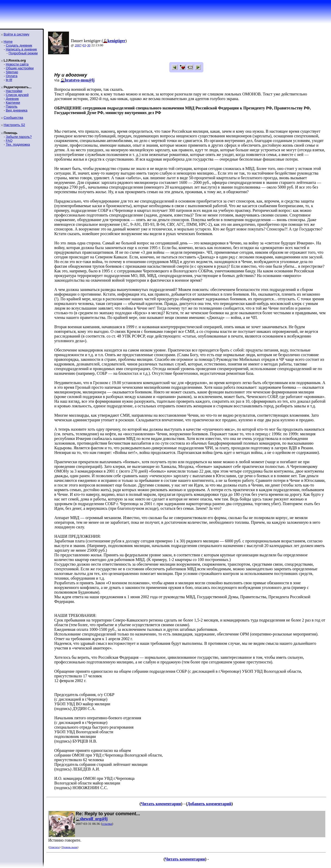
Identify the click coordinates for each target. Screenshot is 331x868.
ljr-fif (9, 80)
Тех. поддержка (18, 144)
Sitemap (12, 72)
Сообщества (13, 118)
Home (8, 42)
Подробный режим (23, 53)
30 (89, 45)
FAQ (9, 141)
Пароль (11, 106)
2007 (78, 45)
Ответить (54, 847)
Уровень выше (70, 847)
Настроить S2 (14, 125)
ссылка (107, 824)
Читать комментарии (161, 804)
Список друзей (17, 95)
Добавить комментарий (209, 804)
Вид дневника (17, 110)
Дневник (12, 99)
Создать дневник (19, 45)
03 (84, 45)
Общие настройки (20, 68)
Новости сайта (17, 64)
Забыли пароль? (19, 137)
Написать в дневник (21, 49)
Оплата (11, 76)
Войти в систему (16, 34)
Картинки (13, 103)
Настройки (14, 91)
